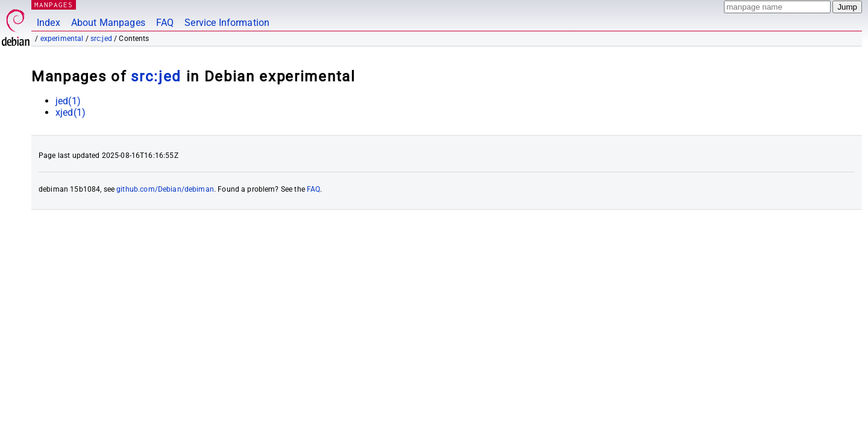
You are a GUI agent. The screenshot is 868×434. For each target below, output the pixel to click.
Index (49, 23)
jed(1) (68, 101)
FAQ (165, 23)
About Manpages (108, 23)
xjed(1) (71, 112)
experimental (62, 39)
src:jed (101, 39)
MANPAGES (54, 5)
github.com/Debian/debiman (165, 189)
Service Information (227, 23)
